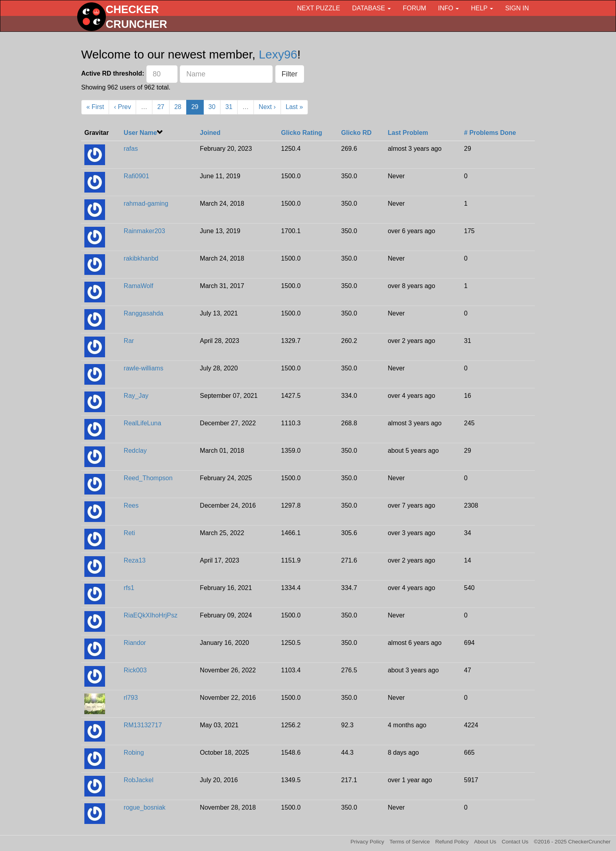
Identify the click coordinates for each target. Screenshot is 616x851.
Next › (267, 107)
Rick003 (135, 670)
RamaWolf (138, 286)
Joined (210, 133)
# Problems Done (490, 133)
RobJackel (139, 780)
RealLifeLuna (142, 423)
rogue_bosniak (145, 807)
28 (178, 107)
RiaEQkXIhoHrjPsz (151, 615)
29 (195, 107)
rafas (131, 149)
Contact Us (515, 842)
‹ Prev (122, 107)
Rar (129, 341)
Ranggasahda (144, 313)
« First (95, 107)
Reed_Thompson (148, 478)
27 (161, 107)
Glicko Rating (301, 133)
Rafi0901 (136, 176)
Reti (129, 533)
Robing (134, 753)
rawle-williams (144, 368)
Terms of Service (410, 842)
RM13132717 (143, 725)
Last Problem (408, 133)
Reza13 (135, 560)
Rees (131, 505)
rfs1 (129, 588)
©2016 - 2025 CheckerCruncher (572, 842)
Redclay (135, 451)
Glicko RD (356, 133)
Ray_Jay (136, 396)
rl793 (131, 698)
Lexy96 (278, 54)
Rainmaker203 (144, 231)
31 (229, 107)
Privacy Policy (367, 842)
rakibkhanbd (141, 258)
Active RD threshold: (113, 73)
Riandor (135, 643)
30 (212, 107)
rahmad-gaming (146, 203)
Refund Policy (452, 842)
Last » (294, 107)
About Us (485, 842)
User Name (140, 133)
